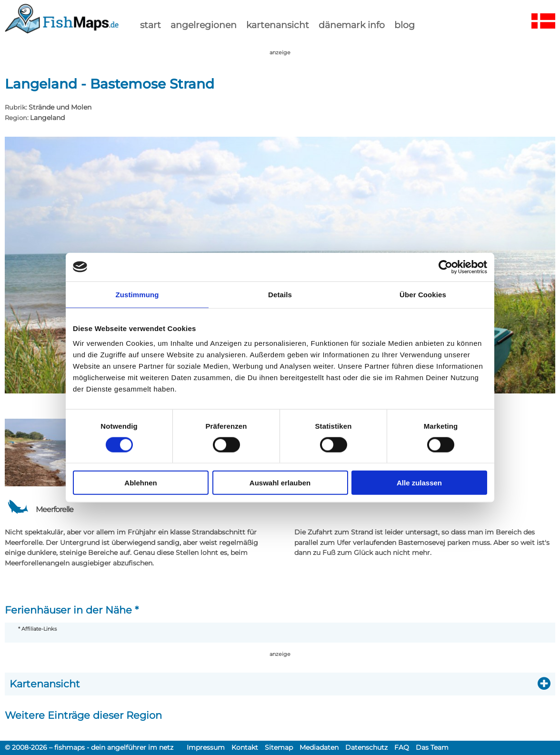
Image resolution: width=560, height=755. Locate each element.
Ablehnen (140, 483)
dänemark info (352, 25)
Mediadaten (319, 747)
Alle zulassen (419, 483)
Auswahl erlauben (280, 483)
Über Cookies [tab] (423, 294)
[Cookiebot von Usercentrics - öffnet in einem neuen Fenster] (445, 267)
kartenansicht (278, 25)
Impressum (206, 747)
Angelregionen (204, 25)
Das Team (432, 747)
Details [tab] (280, 294)
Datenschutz (366, 747)
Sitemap (279, 747)
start (150, 25)
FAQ (402, 747)
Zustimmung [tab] (137, 294)
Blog (405, 25)
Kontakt (245, 747)
